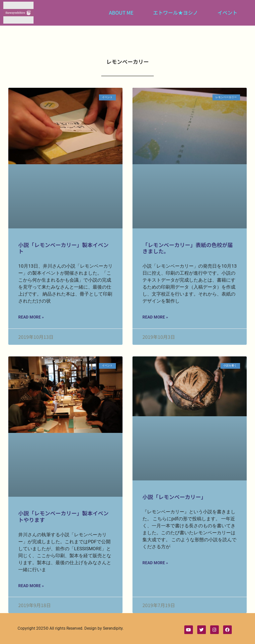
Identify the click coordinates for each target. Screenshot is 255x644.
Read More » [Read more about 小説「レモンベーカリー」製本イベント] (31, 317)
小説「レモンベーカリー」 (174, 497)
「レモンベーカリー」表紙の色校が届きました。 (188, 248)
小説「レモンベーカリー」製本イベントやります (63, 516)
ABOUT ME (121, 12)
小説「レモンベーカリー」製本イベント (63, 248)
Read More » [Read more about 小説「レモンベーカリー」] (155, 563)
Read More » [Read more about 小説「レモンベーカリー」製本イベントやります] (31, 586)
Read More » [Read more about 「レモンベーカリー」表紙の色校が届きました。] (155, 317)
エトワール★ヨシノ (175, 12)
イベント (227, 12)
